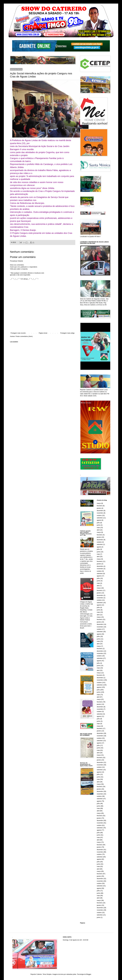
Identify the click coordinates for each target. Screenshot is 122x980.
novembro (100, 513)
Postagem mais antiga (67, 333)
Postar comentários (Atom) (24, 336)
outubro (99, 515)
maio (98, 528)
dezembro (100, 511)
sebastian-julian (71, 974)
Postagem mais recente (18, 333)
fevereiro (100, 506)
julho (98, 523)
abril (98, 530)
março (99, 503)
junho (99, 525)
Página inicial (43, 333)
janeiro (99, 508)
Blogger (89, 974)
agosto (99, 520)
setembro (100, 518)
